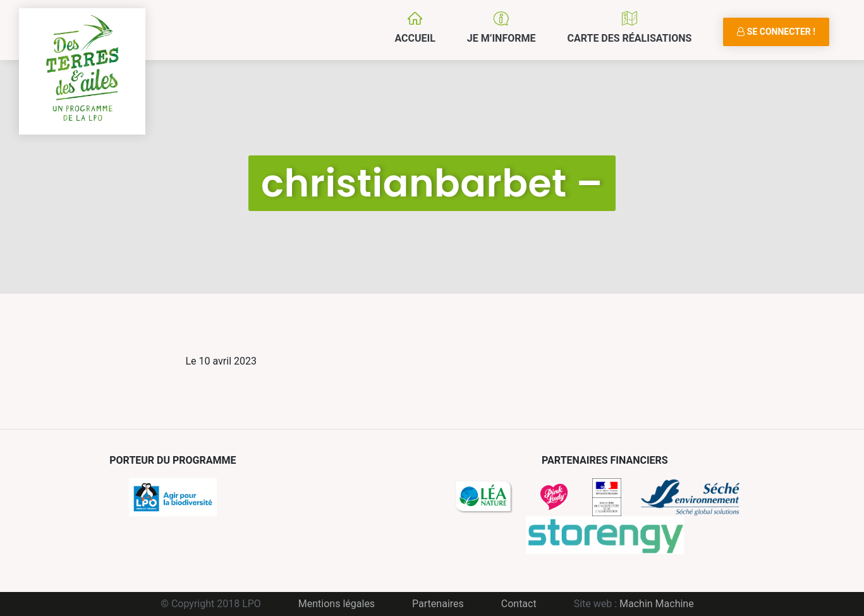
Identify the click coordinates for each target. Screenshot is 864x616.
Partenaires (438, 604)
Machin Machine (657, 604)
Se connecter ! (776, 32)
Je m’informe (502, 38)
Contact (519, 604)
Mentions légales (337, 604)
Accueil (415, 38)
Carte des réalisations (629, 38)
